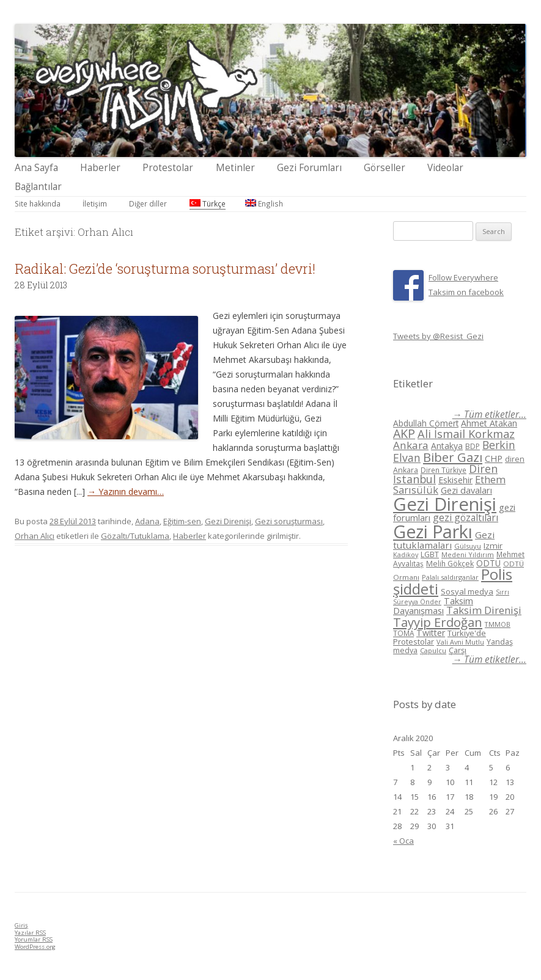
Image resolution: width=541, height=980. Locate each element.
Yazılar (30, 933)
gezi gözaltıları (466, 517)
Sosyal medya (467, 591)
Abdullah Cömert (426, 423)
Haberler (100, 168)
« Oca (403, 841)
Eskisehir (455, 480)
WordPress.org (35, 947)
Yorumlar (34, 939)
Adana (147, 521)
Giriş (21, 925)
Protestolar (168, 168)
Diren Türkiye (443, 470)
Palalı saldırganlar (450, 577)
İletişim (95, 203)
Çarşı (458, 650)
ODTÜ (488, 563)
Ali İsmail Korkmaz (466, 434)
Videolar (445, 168)
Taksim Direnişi (484, 610)
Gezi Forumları (309, 168)
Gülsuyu (468, 546)
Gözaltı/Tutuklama (135, 536)
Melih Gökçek (450, 564)
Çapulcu (433, 650)
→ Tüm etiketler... (489, 415)
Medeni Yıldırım (468, 554)
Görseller (385, 168)
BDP (473, 446)
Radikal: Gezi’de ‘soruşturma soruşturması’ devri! (165, 269)
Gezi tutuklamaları (444, 540)
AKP (404, 433)
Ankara (411, 445)
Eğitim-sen (182, 521)
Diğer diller (148, 203)
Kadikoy (406, 554)
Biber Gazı (453, 457)
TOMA (403, 633)
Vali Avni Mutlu (460, 642)
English (264, 203)
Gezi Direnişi (228, 521)
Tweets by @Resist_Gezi (438, 336)
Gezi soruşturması (289, 521)
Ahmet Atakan (489, 423)
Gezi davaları (466, 490)
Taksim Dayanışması (433, 605)
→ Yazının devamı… (126, 492)
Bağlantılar (38, 187)
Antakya (447, 446)
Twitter (431, 633)
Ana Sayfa (36, 168)
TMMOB (498, 624)
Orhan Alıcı (35, 536)
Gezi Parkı (433, 531)
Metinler (235, 168)
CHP (494, 458)
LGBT (430, 554)
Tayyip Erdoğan (438, 622)
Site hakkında (38, 203)
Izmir (493, 546)
